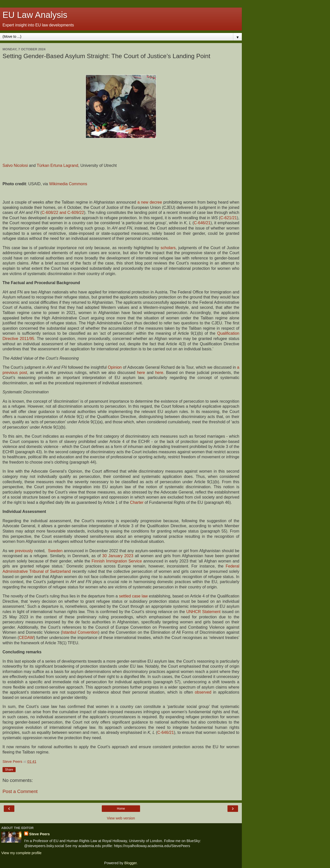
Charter (137, 502)
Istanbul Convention (80, 632)
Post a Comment (20, 791)
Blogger (131, 863)
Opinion (115, 367)
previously (24, 551)
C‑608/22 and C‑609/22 (63, 213)
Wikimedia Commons (68, 184)
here (141, 373)
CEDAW (26, 638)
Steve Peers (40, 834)
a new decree (150, 202)
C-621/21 (228, 218)
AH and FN (29, 213)
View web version (121, 818)
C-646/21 (166, 732)
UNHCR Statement (203, 612)
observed (203, 692)
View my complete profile (21, 853)
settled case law (133, 596)
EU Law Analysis (35, 15)
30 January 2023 (118, 556)
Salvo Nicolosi (15, 165)
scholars (168, 248)
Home (121, 809)
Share (9, 770)
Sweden (55, 551)
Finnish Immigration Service (117, 561)
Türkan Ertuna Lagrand (58, 165)
